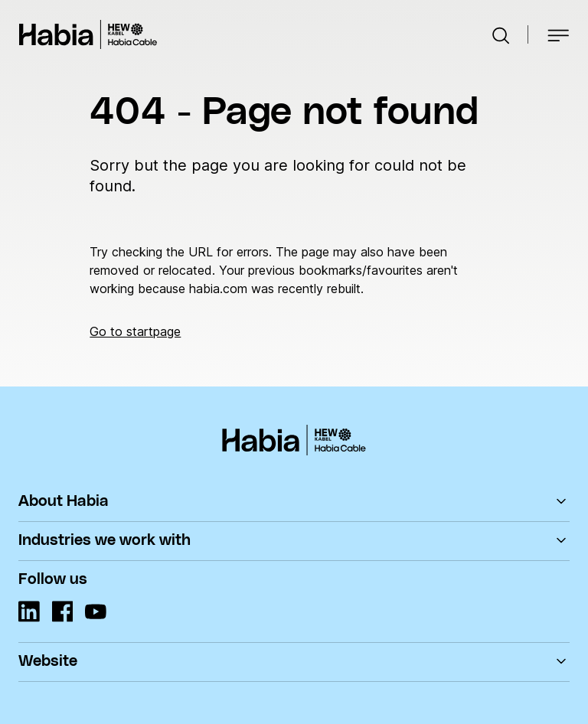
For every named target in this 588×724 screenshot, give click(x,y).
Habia (88, 34)
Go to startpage (135, 331)
